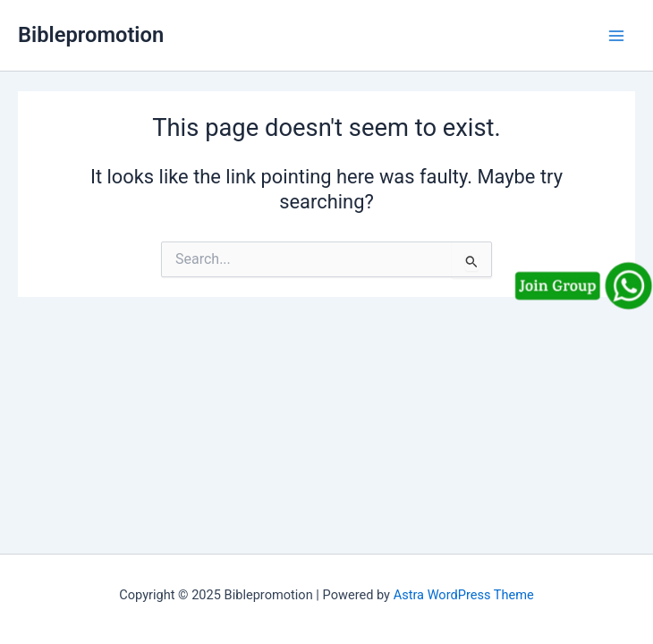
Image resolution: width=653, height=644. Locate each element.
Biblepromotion (91, 35)
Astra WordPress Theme (464, 595)
